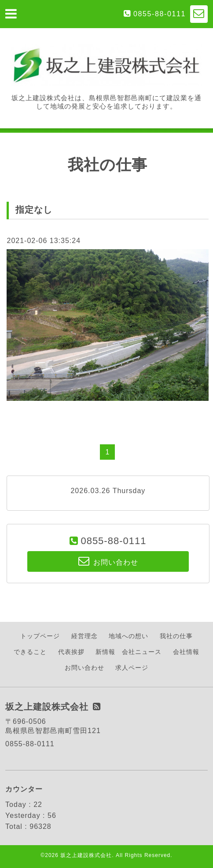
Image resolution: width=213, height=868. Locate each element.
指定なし (34, 210)
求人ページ (132, 668)
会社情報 (186, 652)
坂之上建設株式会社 (86, 855)
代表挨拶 (71, 652)
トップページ (40, 636)
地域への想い (129, 636)
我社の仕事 (176, 636)
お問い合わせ (84, 668)
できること (30, 652)
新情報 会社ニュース (129, 652)
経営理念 (84, 636)
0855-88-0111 (160, 14)
